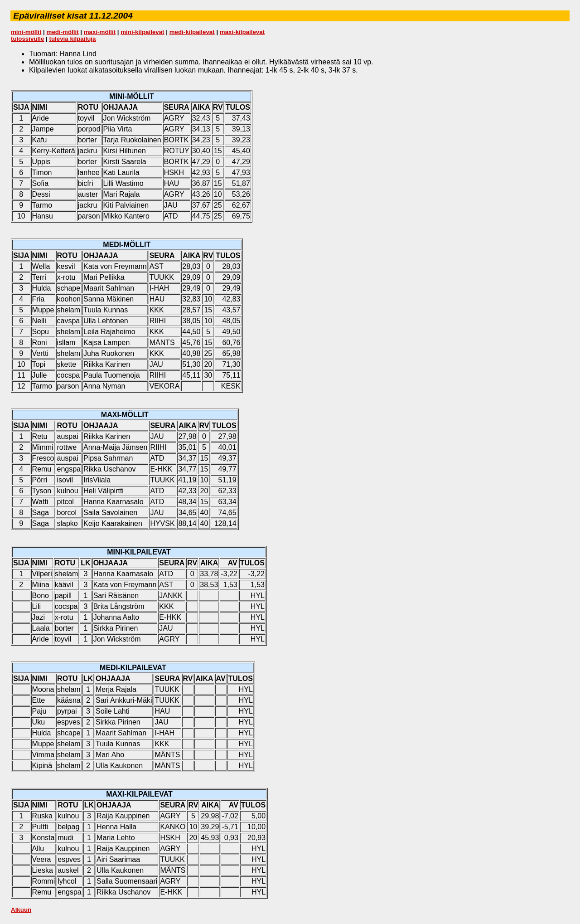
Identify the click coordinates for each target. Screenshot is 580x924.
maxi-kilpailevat (242, 32)
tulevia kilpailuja (72, 39)
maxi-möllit (100, 32)
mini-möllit (26, 32)
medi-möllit (63, 32)
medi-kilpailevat (192, 32)
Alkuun (21, 910)
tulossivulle (27, 39)
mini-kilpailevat (142, 32)
